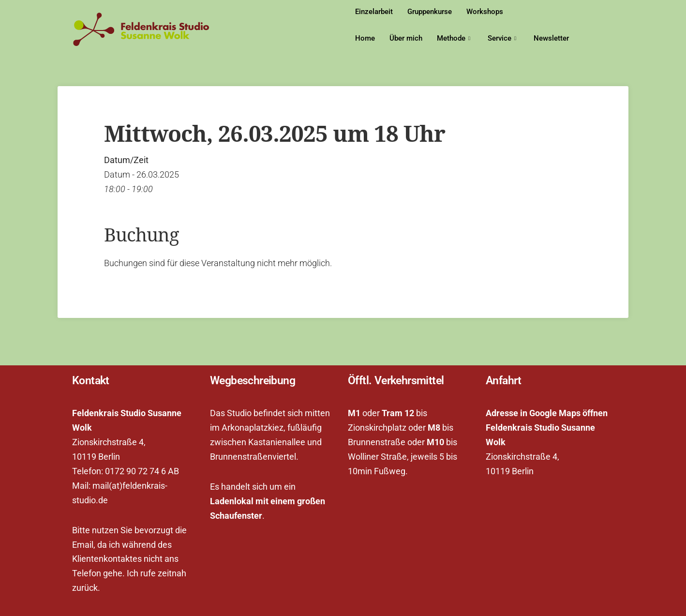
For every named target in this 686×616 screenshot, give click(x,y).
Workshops (485, 12)
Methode (454, 38)
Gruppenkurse (430, 12)
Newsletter (551, 38)
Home (365, 38)
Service (502, 38)
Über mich (406, 38)
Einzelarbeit (374, 12)
